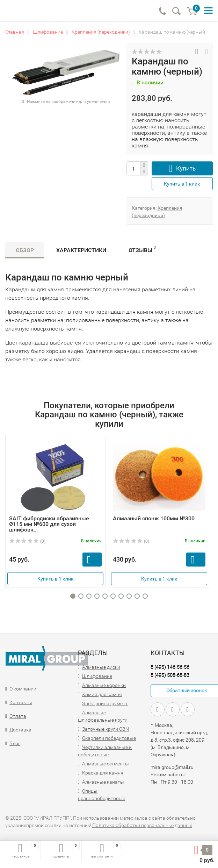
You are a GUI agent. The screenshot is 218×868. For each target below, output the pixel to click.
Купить (186, 168)
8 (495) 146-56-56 (170, 667)
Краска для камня (103, 773)
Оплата (18, 716)
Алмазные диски (101, 667)
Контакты (21, 702)
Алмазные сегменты (106, 764)
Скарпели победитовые (109, 738)
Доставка (20, 730)
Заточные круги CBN (106, 729)
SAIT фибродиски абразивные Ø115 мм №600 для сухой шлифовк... (49, 524)
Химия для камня (102, 694)
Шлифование (97, 676)
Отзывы (142, 249)
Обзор (25, 250)
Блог (15, 743)
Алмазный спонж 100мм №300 (154, 518)
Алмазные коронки (104, 685)
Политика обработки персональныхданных (142, 825)
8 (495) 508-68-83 (170, 675)
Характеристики (81, 250)
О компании (23, 689)
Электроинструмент (105, 703)
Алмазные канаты (103, 782)
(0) (27, 541)
